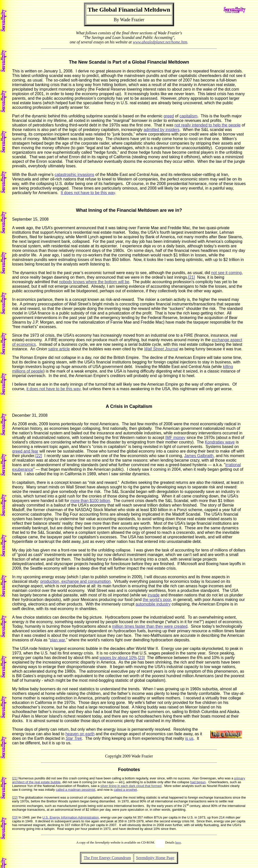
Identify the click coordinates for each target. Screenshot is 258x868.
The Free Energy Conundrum (107, 858)
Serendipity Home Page (155, 858)
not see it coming (226, 273)
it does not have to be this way (53, 389)
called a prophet (125, 790)
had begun (198, 782)
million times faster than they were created (150, 626)
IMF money (175, 438)
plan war (57, 640)
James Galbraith (199, 456)
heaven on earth (80, 734)
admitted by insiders (162, 130)
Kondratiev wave (220, 442)
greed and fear (25, 451)
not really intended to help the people (208, 125)
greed (169, 116)
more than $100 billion (90, 501)
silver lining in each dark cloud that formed (131, 786)
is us (189, 738)
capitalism (188, 116)
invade (154, 595)
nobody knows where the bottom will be (94, 282)
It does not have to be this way (88, 193)
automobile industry (153, 604)
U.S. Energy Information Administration (71, 817)
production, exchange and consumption (75, 581)
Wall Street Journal (161, 349)
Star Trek (74, 738)
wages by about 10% (118, 658)
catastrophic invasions (74, 175)
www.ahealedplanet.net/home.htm (160, 42)
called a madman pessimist (75, 790)
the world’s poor (157, 600)
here (178, 842)
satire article (59, 349)
